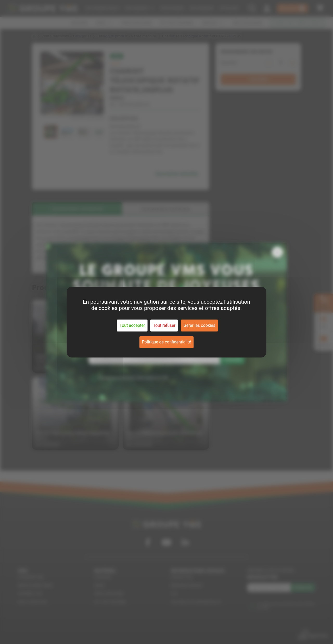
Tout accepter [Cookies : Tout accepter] (132, 325)
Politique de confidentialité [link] (167, 342)
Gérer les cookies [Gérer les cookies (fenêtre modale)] (199, 325)
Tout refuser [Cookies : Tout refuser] (164, 325)
